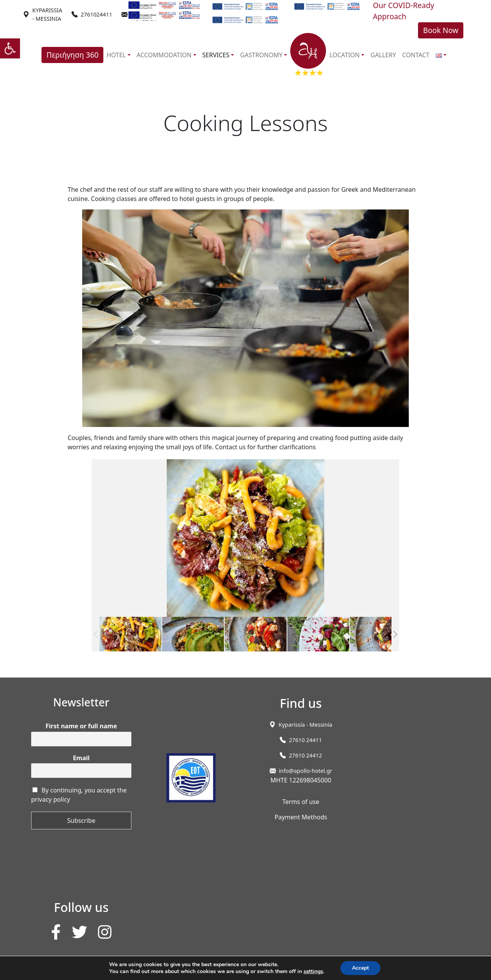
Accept (360, 968)
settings (313, 972)
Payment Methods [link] (301, 817)
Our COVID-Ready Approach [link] (404, 11)
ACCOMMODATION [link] (164, 55)
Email (81, 758)
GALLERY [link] (383, 55)
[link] (10, 48)
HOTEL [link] (116, 55)
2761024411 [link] (96, 14)
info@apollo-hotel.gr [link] (306, 771)
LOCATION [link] (344, 55)
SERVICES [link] (216, 55)
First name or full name (81, 726)
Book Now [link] (441, 30)
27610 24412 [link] (305, 755)
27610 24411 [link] (305, 740)
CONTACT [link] (416, 55)
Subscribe (81, 821)
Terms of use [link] (301, 802)
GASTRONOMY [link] (261, 55)
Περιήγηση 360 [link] (72, 55)
